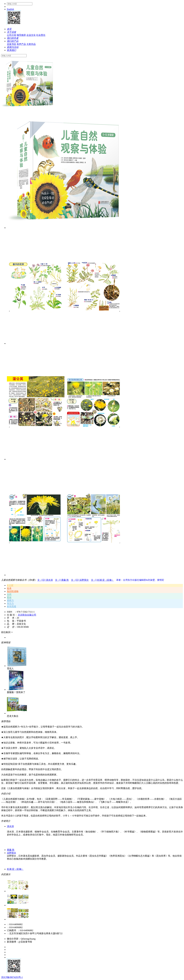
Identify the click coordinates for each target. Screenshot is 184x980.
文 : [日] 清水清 (45, 580)
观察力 (10, 600)
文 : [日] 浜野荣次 (80, 580)
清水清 (10, 826)
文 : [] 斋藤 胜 (62, 580)
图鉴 (9, 597)
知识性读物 (13, 591)
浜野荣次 (11, 853)
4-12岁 (10, 585)
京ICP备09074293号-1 (12, 977)
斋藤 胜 (11, 850)
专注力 (10, 603)
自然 (9, 594)
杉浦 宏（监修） (15, 869)
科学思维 (11, 606)
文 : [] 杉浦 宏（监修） (102, 580)
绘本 (9, 588)
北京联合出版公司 (27, 615)
